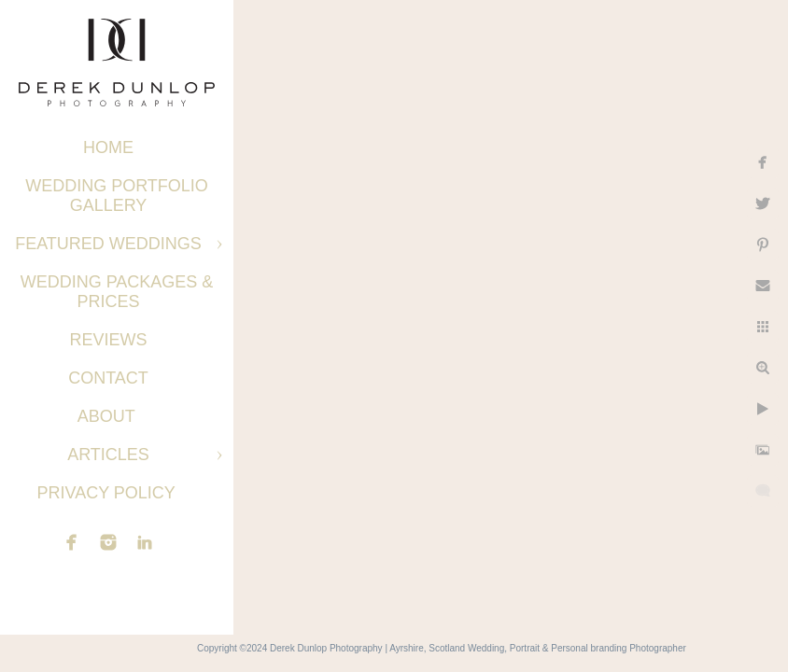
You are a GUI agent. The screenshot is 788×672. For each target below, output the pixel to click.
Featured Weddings (108, 244)
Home (108, 147)
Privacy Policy (108, 493)
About (109, 416)
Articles (108, 455)
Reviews (108, 340)
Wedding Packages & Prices (117, 292)
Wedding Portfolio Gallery (117, 196)
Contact (108, 378)
